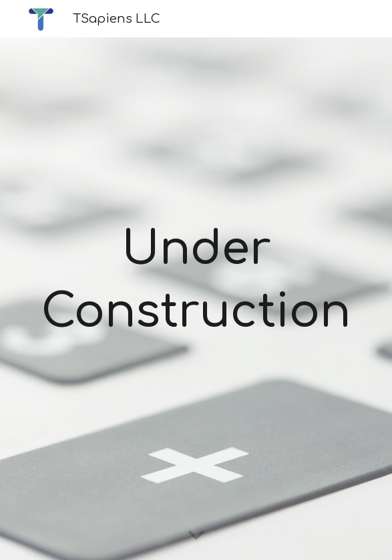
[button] (196, 536)
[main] (196, 281)
